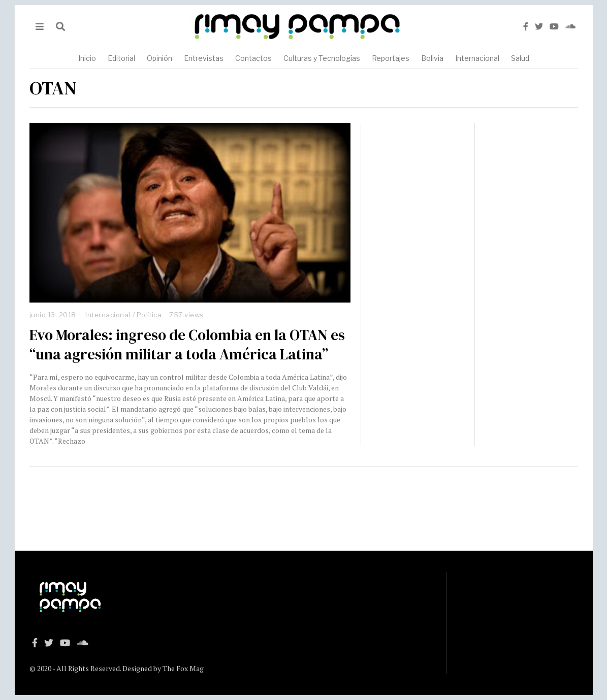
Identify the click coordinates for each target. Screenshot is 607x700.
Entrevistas (204, 58)
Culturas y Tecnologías (322, 58)
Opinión (159, 58)
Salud (520, 58)
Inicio (87, 58)
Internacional (477, 58)
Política (149, 315)
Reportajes (391, 58)
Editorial (121, 58)
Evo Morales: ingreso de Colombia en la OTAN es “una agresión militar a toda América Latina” (187, 345)
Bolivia (432, 58)
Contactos (253, 58)
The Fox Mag (183, 668)
